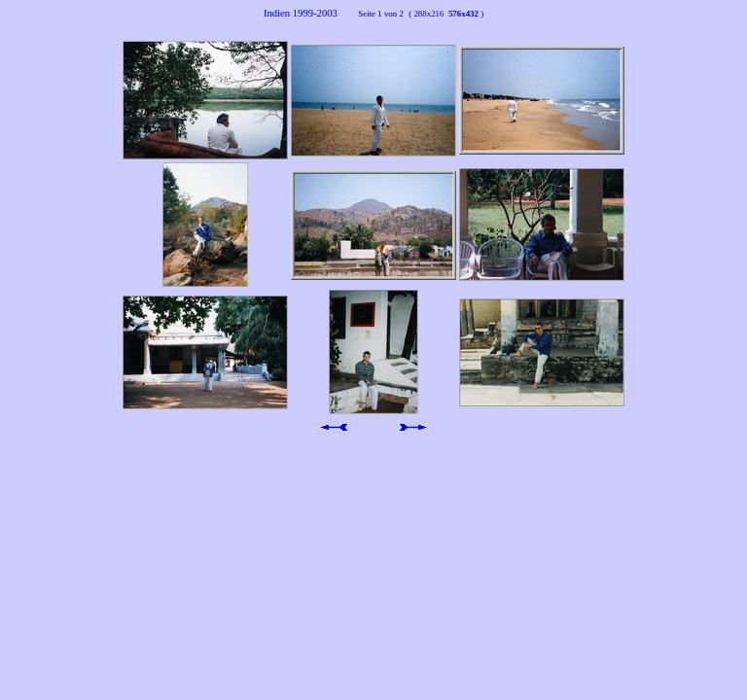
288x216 (427, 14)
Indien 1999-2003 (310, 13)
